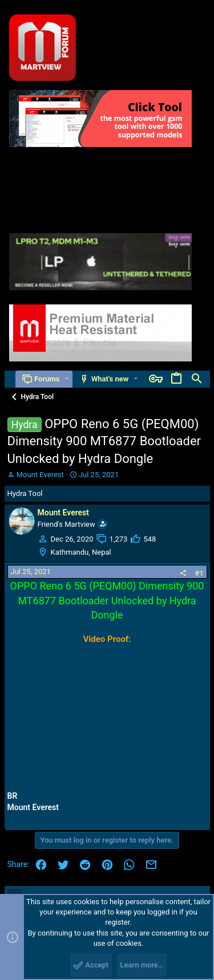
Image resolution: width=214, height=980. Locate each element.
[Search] (197, 379)
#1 (199, 573)
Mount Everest (40, 475)
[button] (66, 379)
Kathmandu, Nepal (81, 552)
